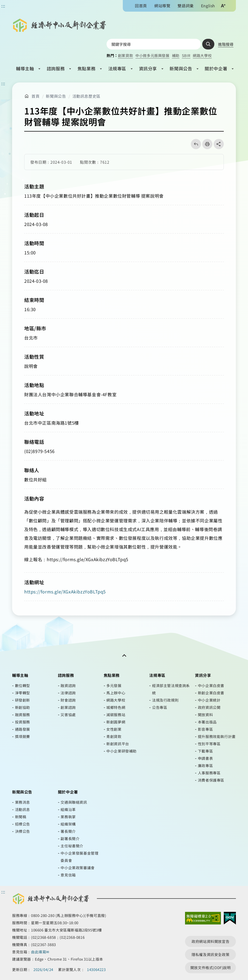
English (208, 6)
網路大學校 (202, 55)
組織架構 (68, 824)
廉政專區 (205, 765)
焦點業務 (86, 68)
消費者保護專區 (211, 780)
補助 (176, 55)
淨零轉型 (23, 693)
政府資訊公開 (209, 707)
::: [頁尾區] (3, 891)
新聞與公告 (181, 68)
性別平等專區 (209, 744)
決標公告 (23, 831)
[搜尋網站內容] (154, 44)
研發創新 (23, 700)
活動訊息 (23, 809)
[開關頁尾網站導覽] (124, 656)
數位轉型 (23, 685)
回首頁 (141, 6)
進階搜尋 (226, 44)
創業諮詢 (68, 707)
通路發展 (23, 729)
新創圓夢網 (116, 722)
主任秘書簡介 (72, 846)
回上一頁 (194, 144)
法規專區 (117, 68)
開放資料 (205, 715)
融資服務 (23, 715)
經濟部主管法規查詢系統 (171, 689)
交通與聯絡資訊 (74, 802)
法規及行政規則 (165, 700)
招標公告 (23, 824)
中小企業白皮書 (211, 685)
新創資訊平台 (118, 744)
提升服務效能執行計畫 (217, 736)
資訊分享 (148, 68)
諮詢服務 (56, 68)
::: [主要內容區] (3, 83)
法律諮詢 (68, 693)
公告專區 (160, 707)
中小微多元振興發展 (152, 55)
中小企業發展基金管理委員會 (79, 857)
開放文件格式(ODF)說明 (211, 968)
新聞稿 (21, 817)
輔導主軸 (25, 68)
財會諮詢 (68, 700)
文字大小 (223, 6)
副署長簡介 (70, 838)
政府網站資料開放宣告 (210, 941)
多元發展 (114, 685)
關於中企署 (216, 68)
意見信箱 (68, 875)
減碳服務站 (116, 715)
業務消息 (23, 802)
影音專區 (205, 729)
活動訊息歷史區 (86, 96)
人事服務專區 (209, 773)
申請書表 (205, 758)
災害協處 (68, 715)
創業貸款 (125, 55)
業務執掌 (68, 817)
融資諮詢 (68, 685)
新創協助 (23, 707)
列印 (206, 144)
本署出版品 (207, 722)
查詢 (208, 44)
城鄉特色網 (116, 707)
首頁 (35, 96)
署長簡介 (68, 831)
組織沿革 (68, 809)
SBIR (186, 55)
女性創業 (114, 729)
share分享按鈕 (219, 144)
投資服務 (23, 722)
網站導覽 (162, 6)
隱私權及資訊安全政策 (210, 954)
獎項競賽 (23, 736)
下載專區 (205, 751)
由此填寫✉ (41, 952)
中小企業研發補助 (121, 751)
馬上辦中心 (116, 693)
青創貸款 (114, 736)
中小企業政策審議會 (77, 868)
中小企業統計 (209, 700)
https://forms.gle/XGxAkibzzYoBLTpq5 (65, 591)
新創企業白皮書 (211, 693)
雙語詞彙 (186, 6)
